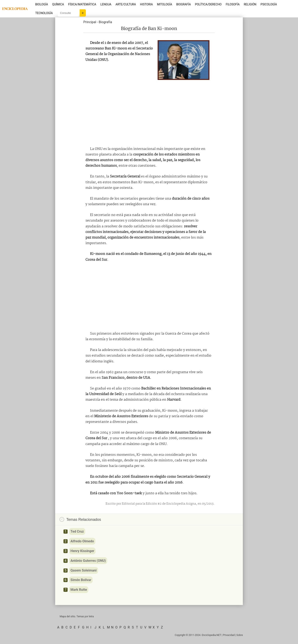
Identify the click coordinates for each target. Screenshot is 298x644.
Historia (146, 4)
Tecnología (44, 13)
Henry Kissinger (82, 551)
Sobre (240, 635)
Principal (90, 22)
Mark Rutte (79, 590)
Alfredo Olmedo (82, 541)
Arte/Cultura (126, 4)
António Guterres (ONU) (88, 561)
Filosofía (233, 4)
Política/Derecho (208, 4)
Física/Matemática (82, 4)
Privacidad (229, 635)
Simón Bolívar (81, 580)
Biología (42, 4)
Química (58, 4)
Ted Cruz (77, 531)
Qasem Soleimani (84, 570)
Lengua (106, 4)
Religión (250, 4)
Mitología (165, 4)
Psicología (269, 4)
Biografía (184, 4)
